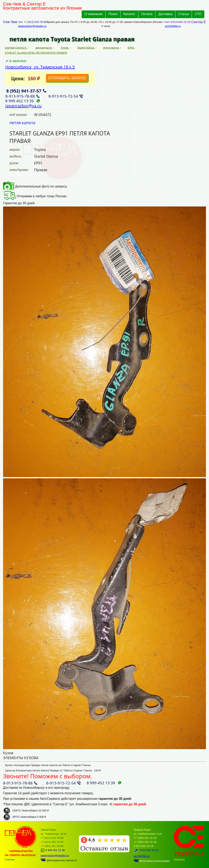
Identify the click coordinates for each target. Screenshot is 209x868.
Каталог (129, 14)
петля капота (111, 48)
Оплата (147, 14)
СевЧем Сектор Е (16, 48)
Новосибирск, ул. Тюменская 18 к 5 (40, 67)
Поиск (113, 14)
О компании (93, 14)
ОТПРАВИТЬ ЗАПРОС (67, 78)
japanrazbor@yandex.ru (32, 26)
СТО (198, 14)
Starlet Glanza (86, 48)
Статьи (184, 14)
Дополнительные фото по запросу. (35, 186)
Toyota (65, 48)
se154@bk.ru (173, 26)
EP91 (131, 48)
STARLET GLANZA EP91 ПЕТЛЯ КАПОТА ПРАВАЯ (36, 53)
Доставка (165, 14)
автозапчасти (44, 48)
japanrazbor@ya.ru (23, 106)
